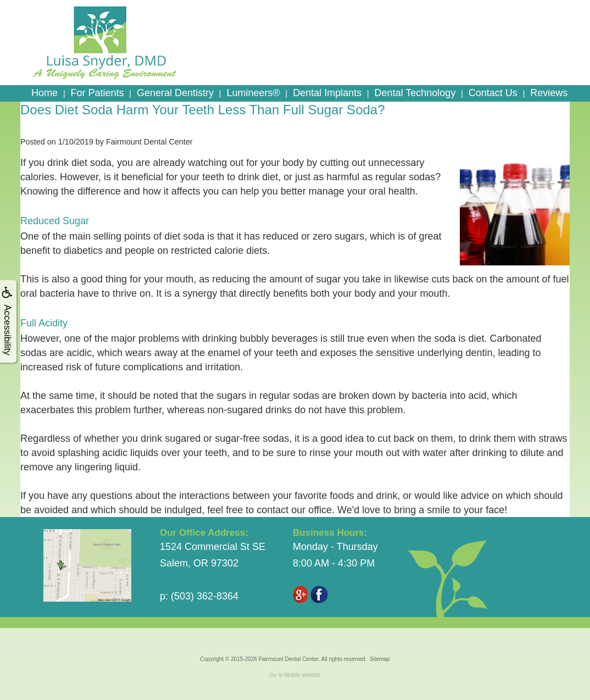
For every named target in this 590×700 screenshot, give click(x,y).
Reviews (549, 93)
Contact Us (493, 93)
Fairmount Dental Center (289, 659)
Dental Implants (327, 93)
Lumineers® (253, 93)
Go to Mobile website (295, 675)
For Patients (97, 93)
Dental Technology (415, 93)
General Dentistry (175, 93)
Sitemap (380, 659)
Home (44, 93)
